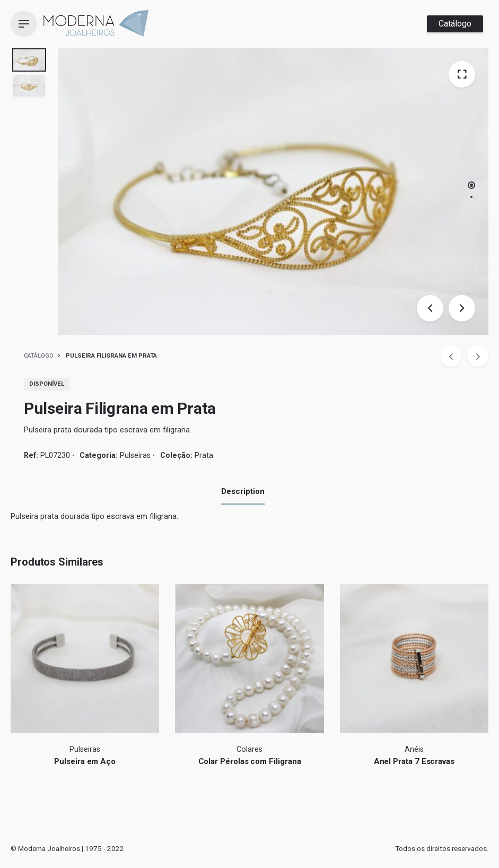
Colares (249, 749)
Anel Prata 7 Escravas (414, 761)
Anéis (414, 749)
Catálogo (455, 24)
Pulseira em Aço (85, 761)
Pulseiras (135, 455)
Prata (204, 455)
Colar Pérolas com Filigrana (250, 761)
